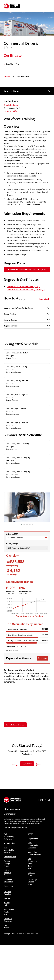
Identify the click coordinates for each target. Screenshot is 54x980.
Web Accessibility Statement (9, 832)
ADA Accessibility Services (9, 845)
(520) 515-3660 (10, 111)
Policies (7, 894)
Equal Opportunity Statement (33, 840)
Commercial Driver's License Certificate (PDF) (27, 269)
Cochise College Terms (7, 859)
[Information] (22, 64)
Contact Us (8, 881)
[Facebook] (39, 795)
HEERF (30, 829)
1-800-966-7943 (12, 804)
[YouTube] (45, 795)
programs (23, 76)
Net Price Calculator (8, 888)
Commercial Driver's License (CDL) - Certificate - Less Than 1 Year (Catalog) (25, 288)
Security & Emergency (8, 915)
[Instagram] (41, 795)
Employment (33, 834)
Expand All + (45, 299)
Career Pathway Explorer (15, 720)
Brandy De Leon (11, 105)
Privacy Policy (7, 899)
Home (7, 76)
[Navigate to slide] (21, 520)
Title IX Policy (7, 922)
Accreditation (9, 838)
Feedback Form (32, 869)
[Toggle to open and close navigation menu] (49, 6)
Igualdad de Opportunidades (34, 848)
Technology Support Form (32, 877)
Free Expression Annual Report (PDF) (32, 859)
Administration (10, 852)
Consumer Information (8, 876)
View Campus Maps (15, 823)
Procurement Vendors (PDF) (9, 907)
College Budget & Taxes (7, 868)
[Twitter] (49, 795)
